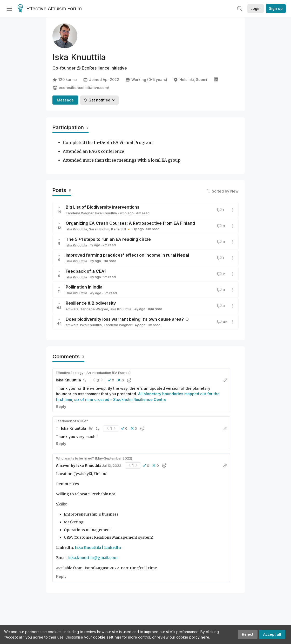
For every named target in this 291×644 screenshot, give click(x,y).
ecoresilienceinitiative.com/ (81, 88)
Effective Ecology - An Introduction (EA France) (93, 373)
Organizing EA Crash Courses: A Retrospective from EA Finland (130, 223)
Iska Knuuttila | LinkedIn (98, 547)
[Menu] (9, 9)
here (205, 637)
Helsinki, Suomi (190, 80)
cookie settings (107, 637)
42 (222, 322)
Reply (61, 406)
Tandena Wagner (80, 213)
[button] (111, 380)
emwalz (72, 309)
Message (65, 100)
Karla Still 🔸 (121, 229)
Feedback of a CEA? (86, 271)
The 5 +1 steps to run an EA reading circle (108, 239)
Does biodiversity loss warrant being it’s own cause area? (125, 319)
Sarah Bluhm (99, 229)
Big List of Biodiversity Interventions (103, 207)
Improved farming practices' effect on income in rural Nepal (127, 255)
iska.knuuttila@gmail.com (93, 558)
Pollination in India (84, 287)
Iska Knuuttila (106, 213)
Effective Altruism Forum (50, 9)
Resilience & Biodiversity (91, 303)
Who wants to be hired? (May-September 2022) (94, 458)
